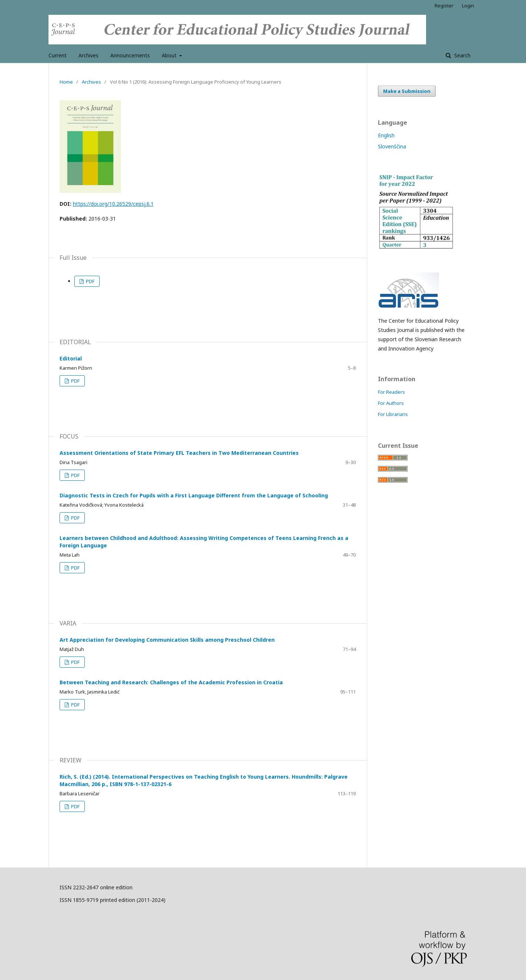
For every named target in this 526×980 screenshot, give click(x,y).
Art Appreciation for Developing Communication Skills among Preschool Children (167, 640)
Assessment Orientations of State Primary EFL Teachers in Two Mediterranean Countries (179, 453)
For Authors (391, 403)
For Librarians (393, 414)
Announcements (130, 55)
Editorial (71, 358)
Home (66, 82)
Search (462, 55)
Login (468, 6)
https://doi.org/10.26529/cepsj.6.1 (113, 204)
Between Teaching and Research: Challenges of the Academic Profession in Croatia (171, 682)
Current (58, 55)
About (170, 55)
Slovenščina (392, 146)
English (386, 135)
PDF (90, 281)
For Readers (391, 392)
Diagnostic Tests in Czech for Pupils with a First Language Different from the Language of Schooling (194, 495)
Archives (88, 55)
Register (444, 6)
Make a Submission (407, 91)
